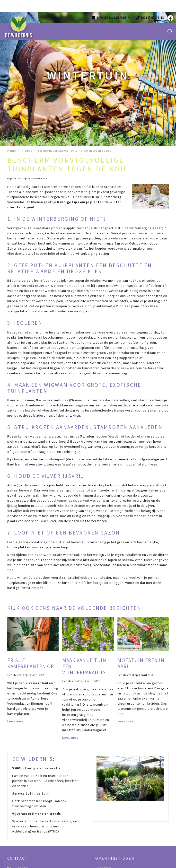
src (170, 32)
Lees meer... (18, 721)
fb (170, 18)
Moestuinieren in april (141, 663)
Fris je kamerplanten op (31, 663)
